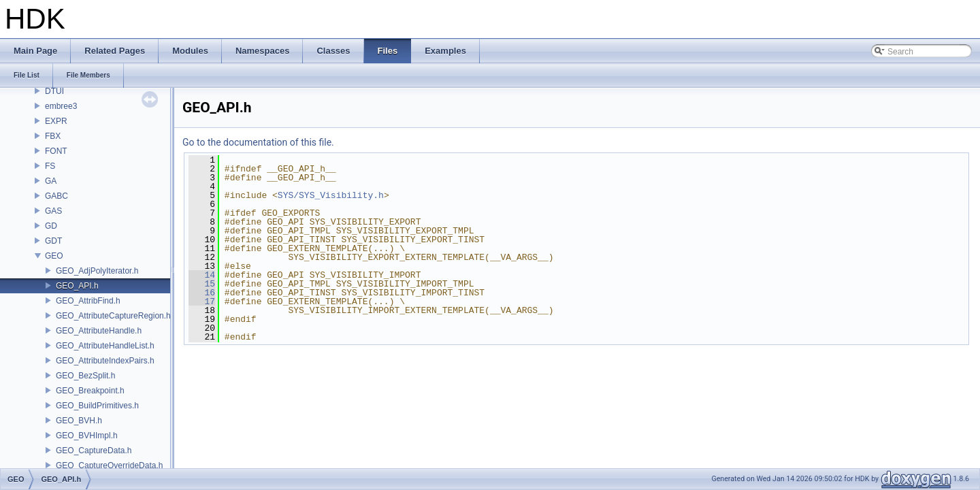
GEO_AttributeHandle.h (99, 331)
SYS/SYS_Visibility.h (331, 195)
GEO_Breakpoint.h (90, 391)
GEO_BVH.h (79, 421)
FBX (53, 136)
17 (202, 301)
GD (51, 226)
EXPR (56, 121)
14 (202, 275)
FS (50, 166)
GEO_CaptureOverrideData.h (109, 465)
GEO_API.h (77, 286)
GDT (53, 241)
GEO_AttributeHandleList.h (105, 346)
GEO (54, 256)
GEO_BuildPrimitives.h (97, 406)
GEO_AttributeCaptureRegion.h (113, 316)
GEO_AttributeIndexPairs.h (105, 361)
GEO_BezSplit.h (85, 376)
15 (202, 284)
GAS (53, 211)
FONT (56, 151)
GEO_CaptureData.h (94, 451)
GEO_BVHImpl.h (87, 436)
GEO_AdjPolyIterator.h (97, 271)
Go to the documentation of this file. (258, 142)
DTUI (54, 91)
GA (51, 181)
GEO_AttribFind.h (88, 301)
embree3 (61, 106)
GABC (56, 196)
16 (202, 293)
